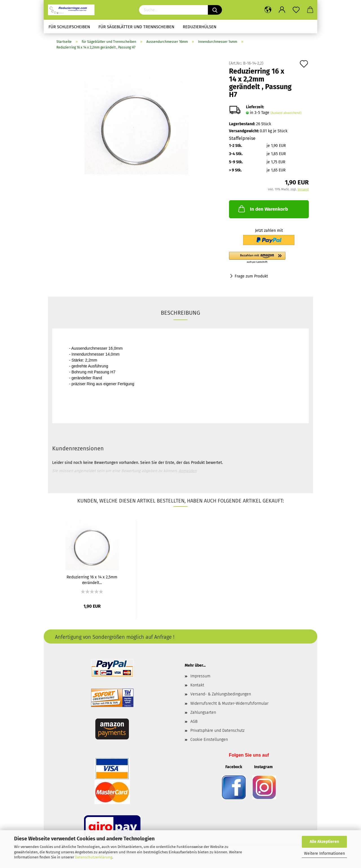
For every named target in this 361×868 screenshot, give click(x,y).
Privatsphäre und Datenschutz (217, 731)
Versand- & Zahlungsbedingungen (221, 694)
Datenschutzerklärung (94, 857)
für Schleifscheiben (69, 27)
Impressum (200, 676)
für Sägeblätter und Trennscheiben (136, 27)
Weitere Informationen (324, 853)
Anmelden (188, 471)
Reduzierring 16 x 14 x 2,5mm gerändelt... (92, 580)
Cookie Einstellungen (209, 740)
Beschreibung (180, 313)
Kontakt (197, 685)
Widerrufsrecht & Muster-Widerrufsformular (229, 703)
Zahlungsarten (203, 712)
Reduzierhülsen (200, 27)
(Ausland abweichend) (286, 113)
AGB (194, 722)
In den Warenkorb (263, 209)
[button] (269, 258)
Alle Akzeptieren (324, 842)
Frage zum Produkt (251, 276)
